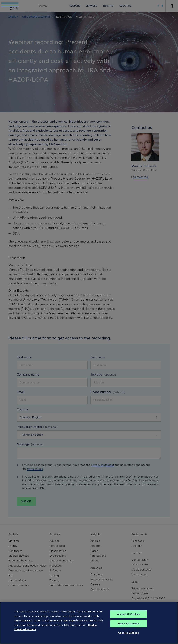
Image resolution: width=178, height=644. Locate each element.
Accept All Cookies (128, 617)
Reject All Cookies (129, 627)
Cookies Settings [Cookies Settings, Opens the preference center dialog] (129, 636)
